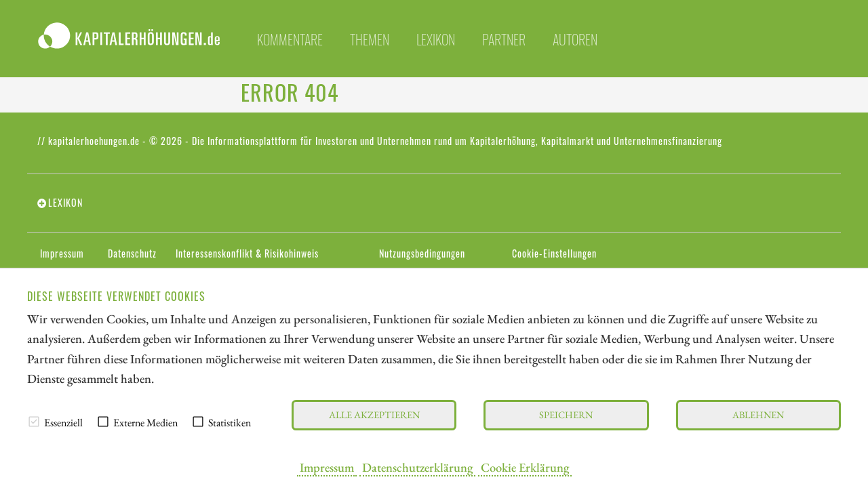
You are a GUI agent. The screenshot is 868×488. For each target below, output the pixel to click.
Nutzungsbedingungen (422, 253)
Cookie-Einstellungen (554, 253)
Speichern (566, 414)
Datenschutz (132, 253)
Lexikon (436, 39)
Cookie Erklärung (525, 467)
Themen (370, 39)
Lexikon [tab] (65, 203)
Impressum (327, 467)
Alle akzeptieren (374, 414)
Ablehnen (758, 414)
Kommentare (290, 39)
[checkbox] (34, 422)
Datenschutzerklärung (417, 467)
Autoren (575, 39)
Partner (504, 39)
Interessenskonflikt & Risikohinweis (247, 253)
